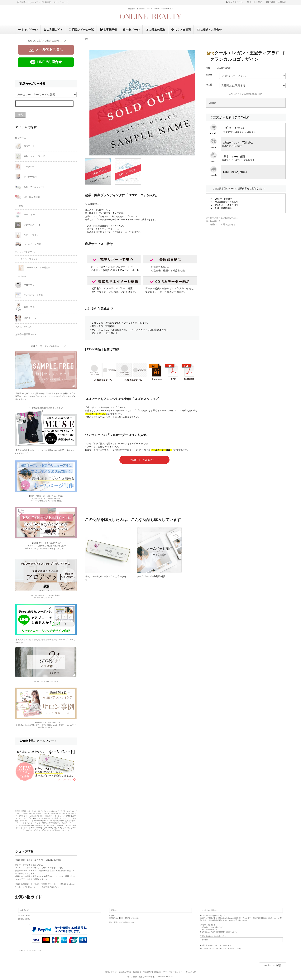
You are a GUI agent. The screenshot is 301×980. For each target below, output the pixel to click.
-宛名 (21, 206)
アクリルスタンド (28, 225)
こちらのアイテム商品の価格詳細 (246, 94)
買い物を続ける (213, 221)
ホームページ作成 (28, 244)
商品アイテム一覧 (81, 30)
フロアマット (26, 285)
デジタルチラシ (27, 167)
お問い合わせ (111, 972)
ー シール (23, 276)
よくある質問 (181, 30)
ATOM (193, 972)
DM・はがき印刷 (27, 197)
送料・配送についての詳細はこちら (122, 922)
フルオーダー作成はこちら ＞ (144, 460)
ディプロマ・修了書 (29, 295)
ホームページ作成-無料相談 (151, 576)
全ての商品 (20, 138)
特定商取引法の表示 (152, 972)
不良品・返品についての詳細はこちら (213, 936)
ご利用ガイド (53, 30)
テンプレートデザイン (26, 252)
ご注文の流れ (155, 30)
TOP (87, 39)
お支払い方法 (125, 972)
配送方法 (137, 972)
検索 (20, 115)
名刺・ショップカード (30, 156)
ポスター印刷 (26, 177)
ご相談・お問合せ (209, 30)
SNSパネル (25, 215)
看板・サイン (26, 307)
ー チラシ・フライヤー (29, 259)
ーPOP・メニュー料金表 (34, 268)
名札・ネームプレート (30, 187)
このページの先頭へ (273, 965)
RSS (187, 972)
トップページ (28, 30)
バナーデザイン (27, 235)
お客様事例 (108, 30)
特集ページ (131, 30)
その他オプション (24, 327)
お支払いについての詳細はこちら (30, 951)
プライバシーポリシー (173, 972)
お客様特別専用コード (26, 334)
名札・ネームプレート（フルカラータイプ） (106, 578)
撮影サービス (26, 318)
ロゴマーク (25, 146)
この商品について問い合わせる (221, 224)
